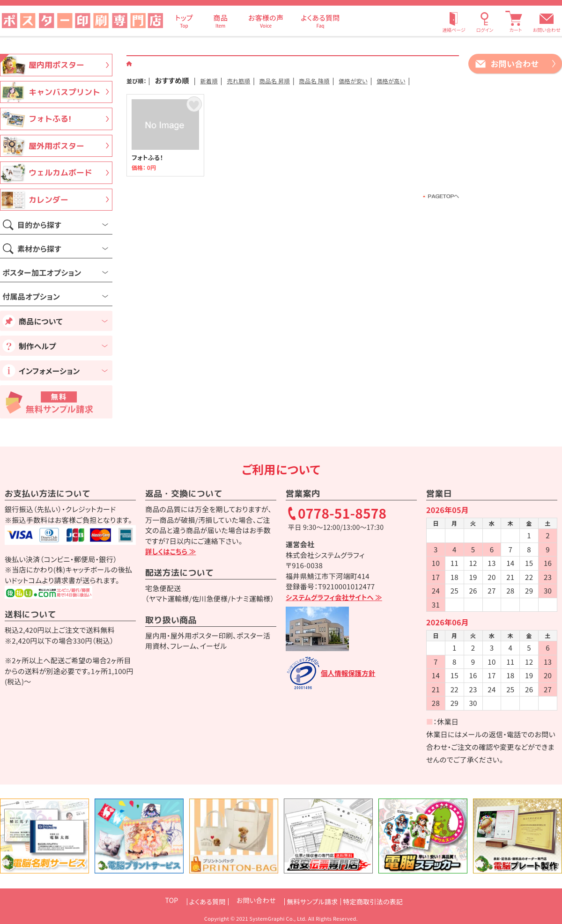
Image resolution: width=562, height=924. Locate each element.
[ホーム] (130, 63)
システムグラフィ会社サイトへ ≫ (336, 597)
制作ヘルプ (37, 346)
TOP (154, 900)
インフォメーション (49, 371)
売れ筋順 (251, 80)
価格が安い (397, 80)
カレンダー (48, 200)
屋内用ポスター (56, 65)
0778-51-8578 (342, 514)
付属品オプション (31, 296)
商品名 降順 (348, 80)
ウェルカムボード (60, 172)
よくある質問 (195, 900)
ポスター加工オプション (42, 272)
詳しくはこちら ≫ (172, 551)
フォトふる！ (165, 146)
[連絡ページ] (454, 21)
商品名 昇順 (297, 80)
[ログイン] (485, 21)
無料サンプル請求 (312, 900)
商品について (41, 321)
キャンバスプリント (64, 92)
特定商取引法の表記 (385, 900)
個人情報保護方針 (349, 673)
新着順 (213, 80)
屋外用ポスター (56, 146)
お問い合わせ (547, 30)
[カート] (516, 21)
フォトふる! (50, 119)
